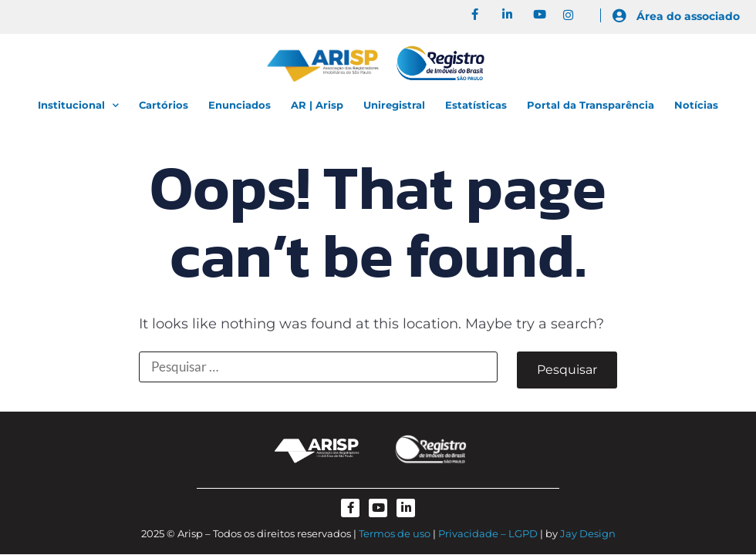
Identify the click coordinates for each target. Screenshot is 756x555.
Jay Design (588, 533)
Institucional (78, 105)
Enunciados (240, 105)
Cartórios (164, 105)
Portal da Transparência (591, 105)
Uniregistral (394, 105)
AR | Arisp (317, 105)
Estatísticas (476, 105)
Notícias (696, 105)
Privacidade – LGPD (488, 533)
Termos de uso (395, 533)
